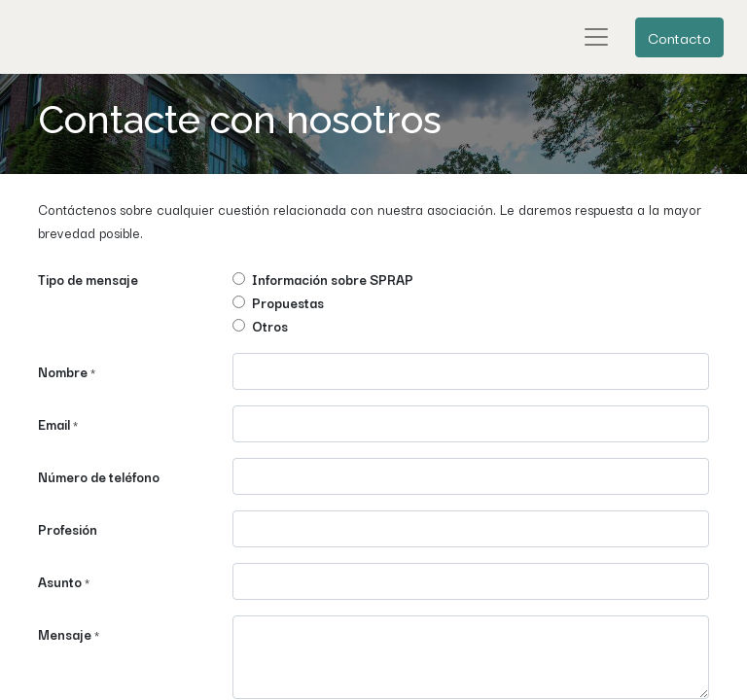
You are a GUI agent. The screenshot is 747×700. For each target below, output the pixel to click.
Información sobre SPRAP (333, 279)
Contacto (679, 37)
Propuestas (288, 302)
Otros (270, 326)
